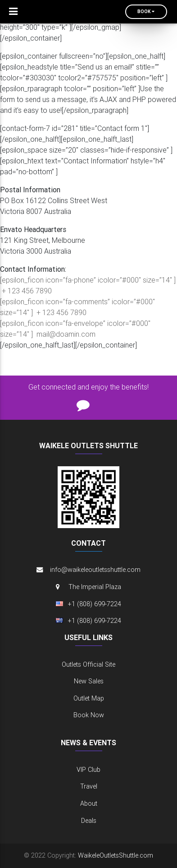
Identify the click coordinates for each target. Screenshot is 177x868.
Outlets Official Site (88, 664)
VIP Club (88, 770)
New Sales (89, 681)
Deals (89, 821)
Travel (89, 786)
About (89, 803)
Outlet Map (89, 698)
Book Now (89, 715)
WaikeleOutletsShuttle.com (116, 855)
